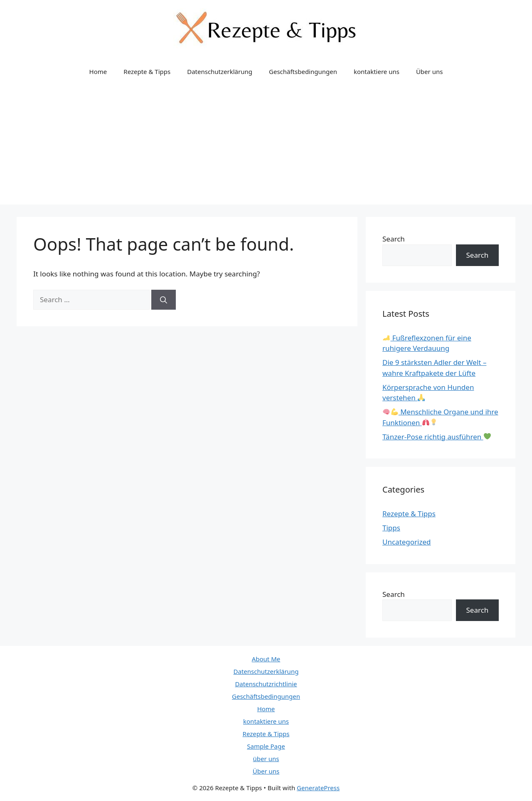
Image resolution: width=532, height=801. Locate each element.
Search (394, 239)
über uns (266, 759)
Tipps (391, 528)
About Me (266, 659)
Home (98, 71)
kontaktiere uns (377, 71)
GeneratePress (318, 788)
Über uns (429, 71)
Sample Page (266, 746)
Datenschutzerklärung (220, 71)
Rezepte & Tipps (147, 71)
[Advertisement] (266, 146)
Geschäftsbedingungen (303, 71)
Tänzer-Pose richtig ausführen (437, 437)
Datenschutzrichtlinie (266, 684)
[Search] (164, 300)
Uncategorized (407, 542)
